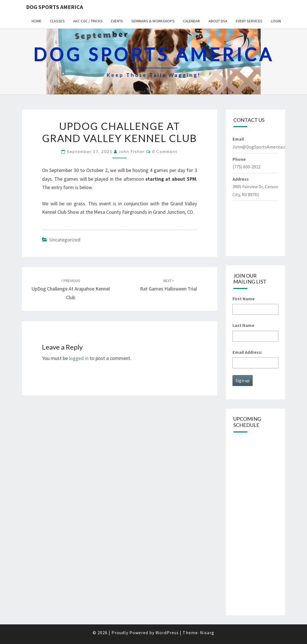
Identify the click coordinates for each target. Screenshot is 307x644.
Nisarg (207, 633)
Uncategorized (65, 240)
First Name (244, 299)
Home (37, 21)
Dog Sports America (54, 7)
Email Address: (247, 352)
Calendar (191, 21)
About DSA (218, 21)
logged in (79, 358)
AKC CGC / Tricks (88, 21)
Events (117, 21)
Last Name (243, 325)
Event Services (249, 21)
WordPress (167, 633)
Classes (57, 21)
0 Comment (165, 151)
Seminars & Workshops (153, 21)
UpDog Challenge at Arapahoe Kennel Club (71, 289)
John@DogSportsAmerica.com (262, 147)
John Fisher (132, 151)
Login (276, 21)
